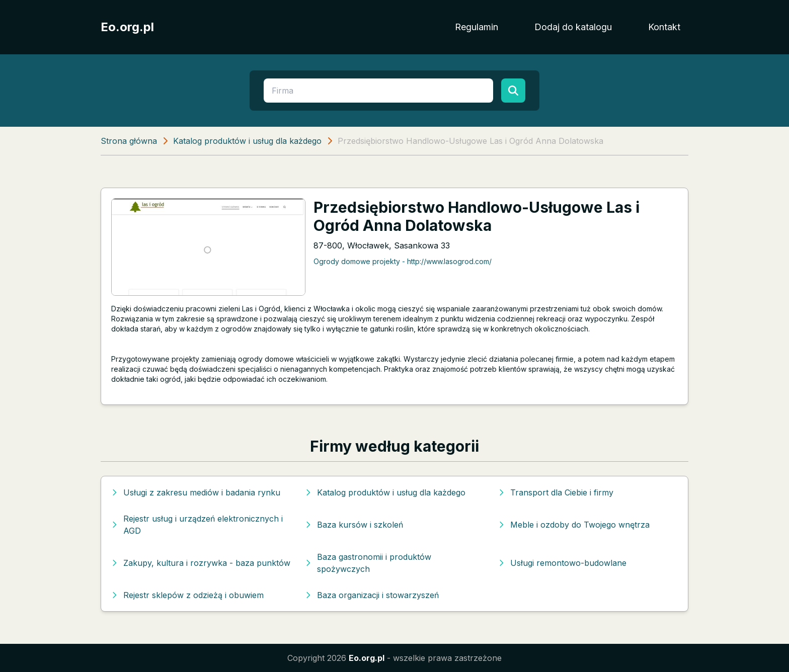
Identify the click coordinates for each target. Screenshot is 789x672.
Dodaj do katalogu (573, 27)
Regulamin (477, 27)
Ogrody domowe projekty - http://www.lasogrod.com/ (403, 261)
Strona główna (129, 141)
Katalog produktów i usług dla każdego (247, 141)
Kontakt (664, 27)
